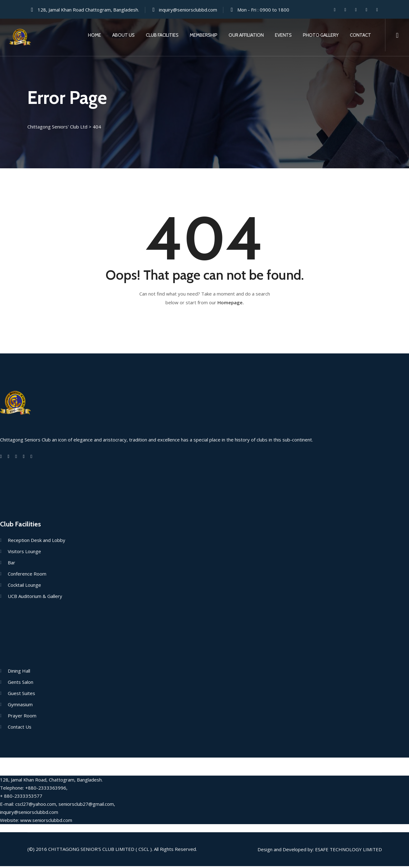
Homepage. (231, 304)
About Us (123, 35)
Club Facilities (162, 35)
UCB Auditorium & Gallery (35, 598)
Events (283, 35)
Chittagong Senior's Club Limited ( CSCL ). (100, 851)
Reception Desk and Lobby (37, 542)
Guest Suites (21, 695)
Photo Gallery (321, 35)
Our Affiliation (246, 35)
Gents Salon (21, 684)
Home (95, 35)
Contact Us (20, 729)
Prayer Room (22, 717)
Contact (360, 35)
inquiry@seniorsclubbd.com (188, 10)
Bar (12, 564)
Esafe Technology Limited (349, 851)
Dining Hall (19, 673)
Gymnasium (20, 706)
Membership (204, 35)
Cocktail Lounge (24, 587)
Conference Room (27, 576)
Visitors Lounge (24, 553)
